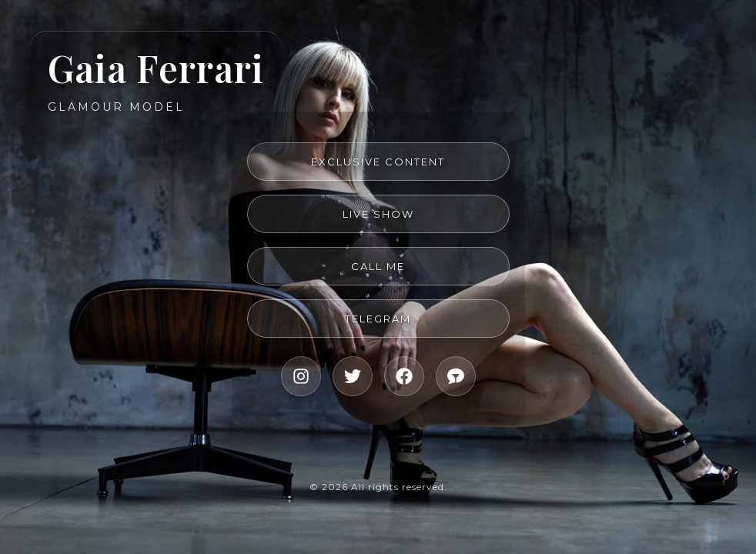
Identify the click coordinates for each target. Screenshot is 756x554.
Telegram (378, 319)
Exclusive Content (378, 162)
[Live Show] (456, 376)
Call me (378, 266)
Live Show (378, 214)
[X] (353, 376)
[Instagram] (301, 376)
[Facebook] (404, 376)
